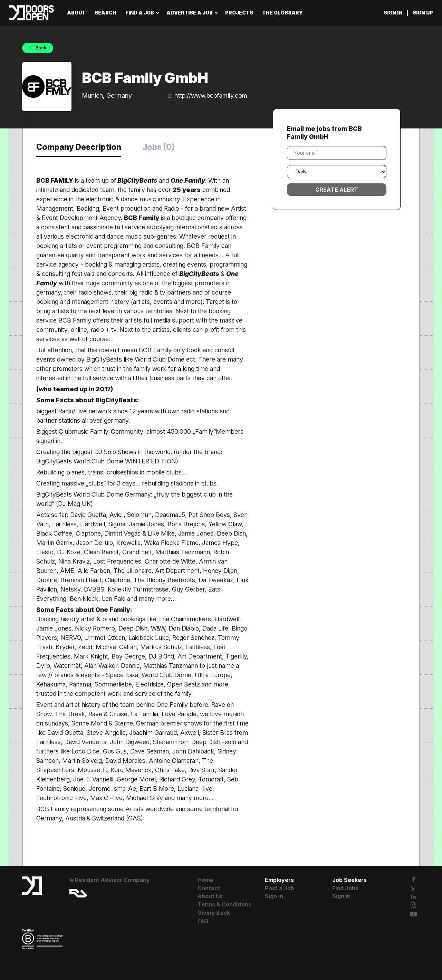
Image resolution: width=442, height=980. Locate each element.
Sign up (423, 13)
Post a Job (280, 888)
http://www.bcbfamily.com (211, 95)
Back (40, 48)
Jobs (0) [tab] (158, 147)
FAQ (203, 921)
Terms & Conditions (224, 904)
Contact (209, 888)
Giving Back (214, 913)
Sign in (393, 13)
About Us (210, 896)
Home (205, 880)
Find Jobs (345, 888)
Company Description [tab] (79, 147)
